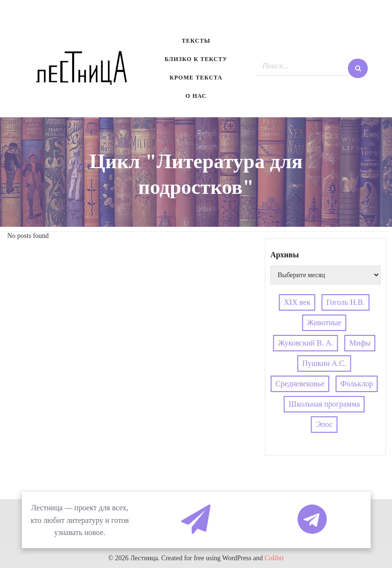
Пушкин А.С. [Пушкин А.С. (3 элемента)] (324, 363)
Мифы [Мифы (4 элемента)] (360, 343)
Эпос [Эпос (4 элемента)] (324, 424)
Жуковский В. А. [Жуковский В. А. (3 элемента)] (306, 343)
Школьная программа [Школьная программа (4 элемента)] (324, 404)
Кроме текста (196, 78)
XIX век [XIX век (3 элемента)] (297, 302)
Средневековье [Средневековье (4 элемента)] (300, 384)
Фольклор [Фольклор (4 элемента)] (356, 384)
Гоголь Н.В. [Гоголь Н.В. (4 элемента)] (345, 302)
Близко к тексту (196, 59)
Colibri (274, 558)
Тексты (196, 41)
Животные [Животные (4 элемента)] (324, 323)
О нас (196, 96)
